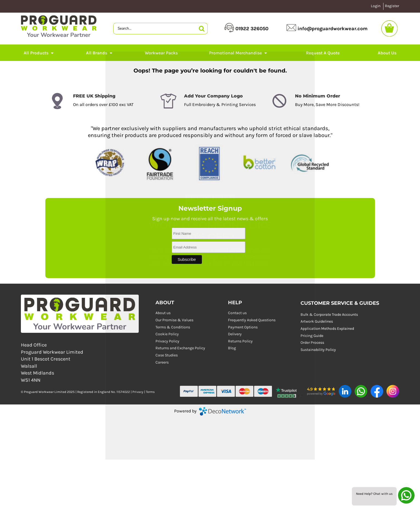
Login (376, 6)
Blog (232, 348)
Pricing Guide (312, 336)
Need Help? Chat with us (374, 494)
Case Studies (167, 355)
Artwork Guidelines (317, 321)
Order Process (312, 343)
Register (392, 6)
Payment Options (243, 327)
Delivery (235, 334)
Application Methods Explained (327, 329)
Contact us (237, 313)
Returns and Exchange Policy (180, 348)
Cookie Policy (167, 334)
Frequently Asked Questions (252, 320)
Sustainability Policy (318, 350)
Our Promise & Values (174, 320)
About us (163, 313)
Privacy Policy (167, 341)
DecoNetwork (222, 411)
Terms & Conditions (173, 327)
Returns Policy (240, 341)
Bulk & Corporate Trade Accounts (329, 315)
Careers (162, 362)
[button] (290, 392)
